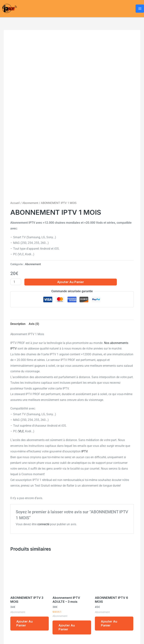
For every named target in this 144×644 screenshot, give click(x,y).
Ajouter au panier (71, 282)
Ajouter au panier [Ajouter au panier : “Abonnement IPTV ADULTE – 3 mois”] (67, 627)
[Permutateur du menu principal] (140, 9)
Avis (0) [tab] (34, 324)
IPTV (84, 451)
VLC (21, 431)
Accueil (15, 203)
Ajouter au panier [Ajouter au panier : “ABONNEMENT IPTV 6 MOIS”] (109, 623)
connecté (43, 524)
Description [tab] (18, 324)
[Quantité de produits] (16, 282)
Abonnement (30, 203)
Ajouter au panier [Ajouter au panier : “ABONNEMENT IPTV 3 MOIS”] (24, 623)
